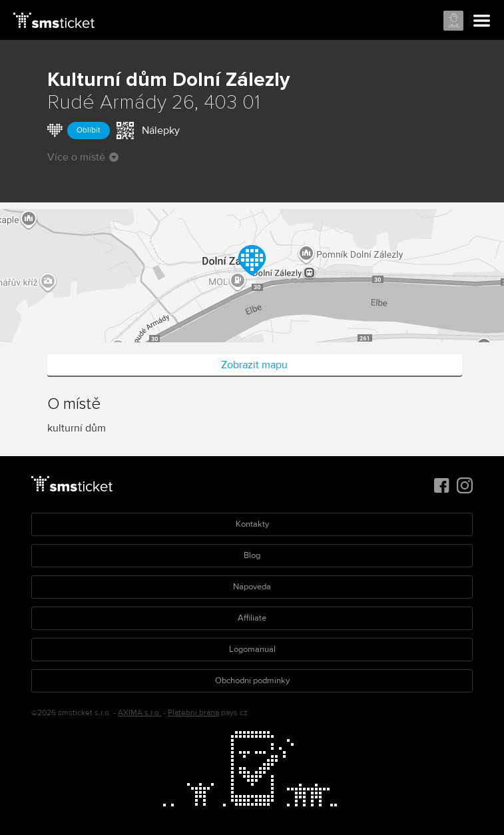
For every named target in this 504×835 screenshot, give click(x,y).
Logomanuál (252, 649)
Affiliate (252, 618)
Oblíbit (89, 130)
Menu (482, 21)
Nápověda (252, 587)
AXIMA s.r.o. (139, 713)
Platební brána (193, 713)
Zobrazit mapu (254, 365)
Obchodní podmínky (252, 681)
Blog (252, 555)
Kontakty (252, 524)
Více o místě (83, 157)
